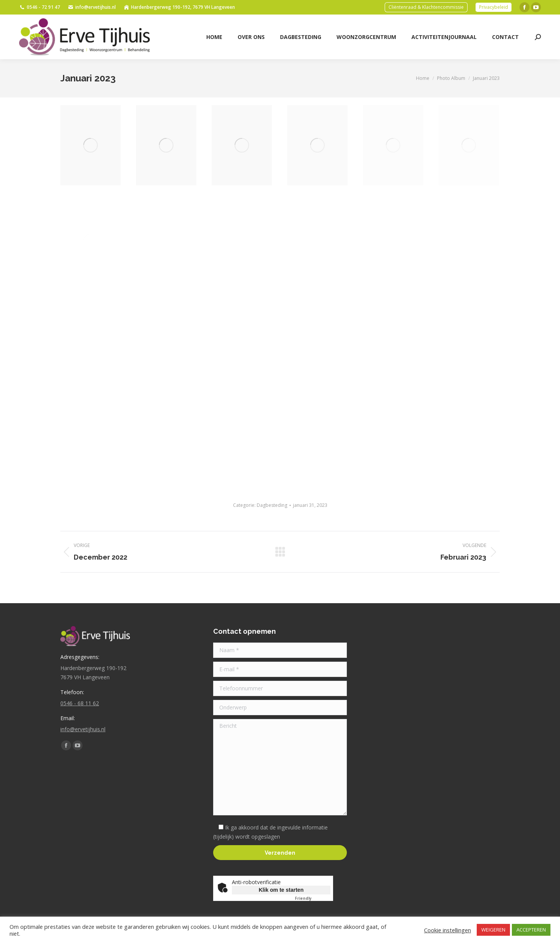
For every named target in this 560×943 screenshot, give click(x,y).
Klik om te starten (281, 890)
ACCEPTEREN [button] (531, 930)
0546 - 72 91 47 (40, 7)
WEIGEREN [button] (493, 930)
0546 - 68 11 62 (80, 703)
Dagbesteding (272, 505)
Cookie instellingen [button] (448, 930)
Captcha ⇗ (313, 898)
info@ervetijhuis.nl (92, 7)
